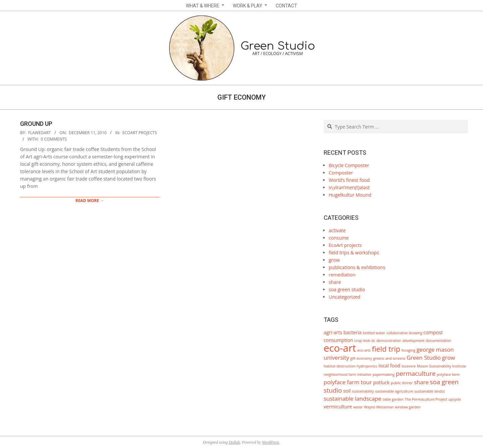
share (335, 282)
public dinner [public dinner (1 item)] (402, 383)
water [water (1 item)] (358, 407)
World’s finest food (349, 180)
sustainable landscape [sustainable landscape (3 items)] (353, 399)
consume (339, 238)
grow (334, 260)
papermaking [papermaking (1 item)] (384, 375)
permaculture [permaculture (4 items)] (416, 373)
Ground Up (36, 124)
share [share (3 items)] (421, 382)
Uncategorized (344, 297)
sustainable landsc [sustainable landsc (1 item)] (430, 391)
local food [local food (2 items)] (390, 366)
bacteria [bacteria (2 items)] (353, 332)
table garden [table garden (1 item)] (393, 399)
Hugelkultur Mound (350, 195)
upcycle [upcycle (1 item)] (455, 399)
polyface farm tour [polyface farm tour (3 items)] (348, 382)
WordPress (271, 442)
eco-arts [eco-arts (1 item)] (364, 350)
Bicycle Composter (349, 165)
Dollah (234, 442)
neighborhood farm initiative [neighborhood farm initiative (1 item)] (347, 375)
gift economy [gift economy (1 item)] (361, 358)
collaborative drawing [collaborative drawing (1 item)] (404, 333)
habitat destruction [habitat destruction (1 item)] (340, 366)
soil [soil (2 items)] (347, 391)
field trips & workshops (354, 253)
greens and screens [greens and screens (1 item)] (389, 358)
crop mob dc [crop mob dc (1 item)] (365, 341)
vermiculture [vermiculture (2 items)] (338, 407)
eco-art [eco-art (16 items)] (340, 348)
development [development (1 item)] (414, 341)
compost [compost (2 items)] (433, 332)
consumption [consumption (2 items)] (338, 340)
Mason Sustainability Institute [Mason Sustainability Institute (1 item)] (441, 366)
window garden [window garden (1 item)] (408, 407)
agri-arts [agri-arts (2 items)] (333, 332)
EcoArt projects (140, 133)
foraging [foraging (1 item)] (408, 350)
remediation (342, 275)
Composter (341, 173)
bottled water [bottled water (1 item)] (374, 333)
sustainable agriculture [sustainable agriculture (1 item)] (394, 391)
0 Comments (54, 139)
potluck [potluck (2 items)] (381, 382)
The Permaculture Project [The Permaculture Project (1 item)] (426, 399)
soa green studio (347, 289)
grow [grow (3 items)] (449, 358)
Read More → (90, 201)
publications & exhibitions (357, 267)
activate (337, 230)
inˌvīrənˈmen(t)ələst (349, 187)
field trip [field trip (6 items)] (386, 349)
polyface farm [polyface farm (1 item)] (448, 375)
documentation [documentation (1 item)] (438, 341)
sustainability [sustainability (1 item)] (363, 391)
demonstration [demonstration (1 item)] (389, 341)
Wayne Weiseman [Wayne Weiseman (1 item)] (379, 407)
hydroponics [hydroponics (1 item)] (367, 366)
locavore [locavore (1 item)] (409, 366)
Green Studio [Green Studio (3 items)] (424, 358)
